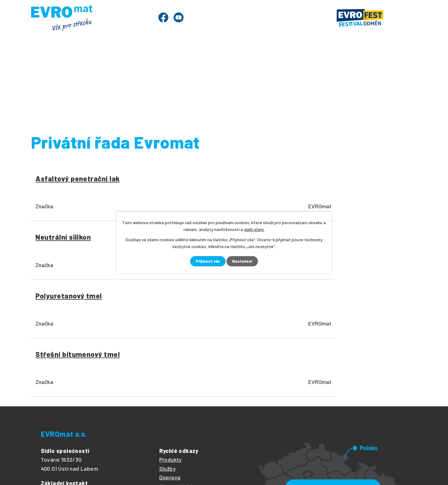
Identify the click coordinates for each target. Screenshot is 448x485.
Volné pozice (175, 385)
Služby (160, 62)
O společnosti (269, 62)
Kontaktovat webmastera (128, 461)
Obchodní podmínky (184, 394)
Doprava (170, 358)
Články (225, 62)
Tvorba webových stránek (106, 469)
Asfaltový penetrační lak (75, 183)
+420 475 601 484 (91, 372)
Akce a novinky (178, 367)
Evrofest (124, 62)
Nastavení (243, 261)
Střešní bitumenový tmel (360, 183)
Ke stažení (318, 62)
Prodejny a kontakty (377, 62)
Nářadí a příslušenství (177, 85)
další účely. (254, 229)
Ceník (192, 62)
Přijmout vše (208, 261)
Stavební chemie (268, 85)
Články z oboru (178, 376)
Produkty (83, 62)
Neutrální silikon (161, 179)
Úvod (48, 62)
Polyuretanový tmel (263, 179)
